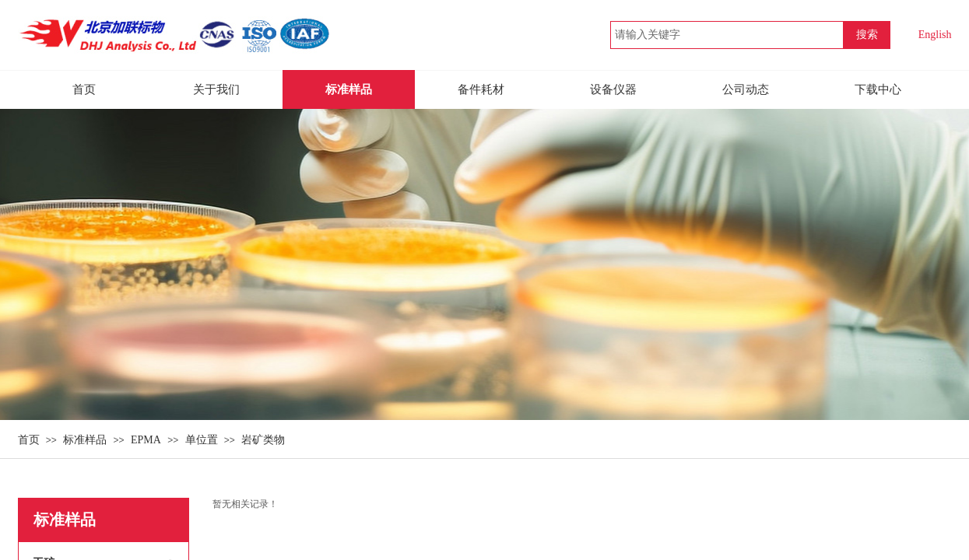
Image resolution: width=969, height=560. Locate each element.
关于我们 (216, 89)
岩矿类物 (263, 440)
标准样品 (85, 440)
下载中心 (878, 89)
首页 (29, 440)
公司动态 (746, 89)
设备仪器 (613, 89)
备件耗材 (481, 89)
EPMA (146, 440)
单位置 (202, 440)
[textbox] (727, 35)
